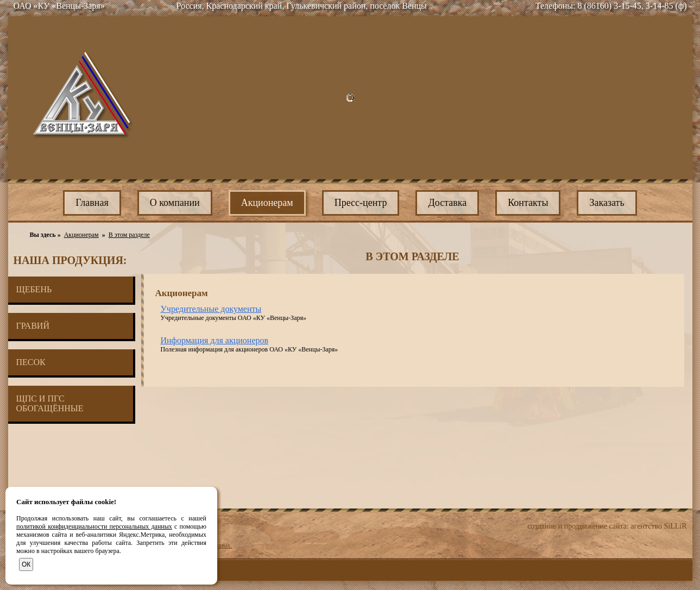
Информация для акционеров (215, 340)
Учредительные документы (211, 309)
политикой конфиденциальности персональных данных (94, 526)
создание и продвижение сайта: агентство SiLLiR (607, 526)
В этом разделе (129, 235)
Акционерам (81, 235)
